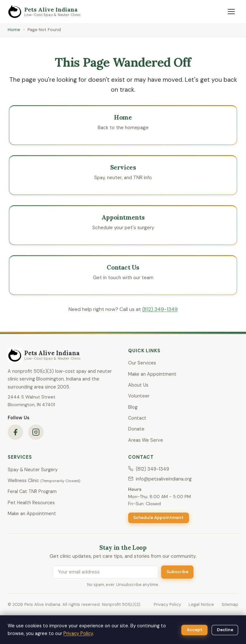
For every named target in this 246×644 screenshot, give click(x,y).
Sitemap (230, 604)
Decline (225, 630)
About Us (138, 385)
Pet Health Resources (31, 503)
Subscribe (177, 572)
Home (14, 30)
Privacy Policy (167, 604)
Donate (136, 429)
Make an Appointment (152, 374)
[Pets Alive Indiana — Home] (44, 12)
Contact (137, 418)
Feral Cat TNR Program (32, 491)
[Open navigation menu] (231, 12)
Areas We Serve (146, 440)
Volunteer (139, 396)
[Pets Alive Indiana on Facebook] (15, 432)
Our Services (142, 363)
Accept (195, 630)
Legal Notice (201, 604)
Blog (133, 407)
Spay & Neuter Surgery (33, 470)
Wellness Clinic (44, 481)
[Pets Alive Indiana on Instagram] (36, 432)
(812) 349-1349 (160, 309)
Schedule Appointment (158, 518)
